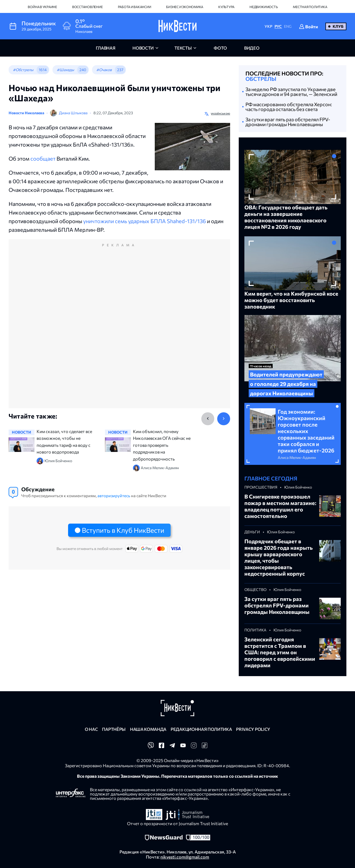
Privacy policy (253, 729)
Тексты (183, 48)
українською (220, 113)
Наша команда (148, 729)
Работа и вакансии (135, 7)
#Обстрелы (23, 70)
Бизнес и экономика (185, 7)
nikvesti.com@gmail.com (185, 857)
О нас (91, 729)
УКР (268, 26)
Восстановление (87, 7)
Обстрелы (261, 79)
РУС (278, 26)
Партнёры (114, 729)
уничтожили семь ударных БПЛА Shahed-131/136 (145, 221)
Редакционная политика (201, 729)
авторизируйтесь (114, 496)
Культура (226, 7)
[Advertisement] (119, 329)
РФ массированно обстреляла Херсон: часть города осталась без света (289, 107)
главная (106, 48)
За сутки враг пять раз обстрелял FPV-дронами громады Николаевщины (288, 122)
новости (143, 48)
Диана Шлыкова (73, 113)
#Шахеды (65, 70)
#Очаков (104, 70)
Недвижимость (264, 7)
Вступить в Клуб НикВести (123, 530)
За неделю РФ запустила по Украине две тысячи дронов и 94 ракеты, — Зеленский (291, 92)
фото (220, 48)
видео (252, 48)
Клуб (338, 26)
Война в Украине (42, 7)
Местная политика (310, 7)
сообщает (43, 158)
